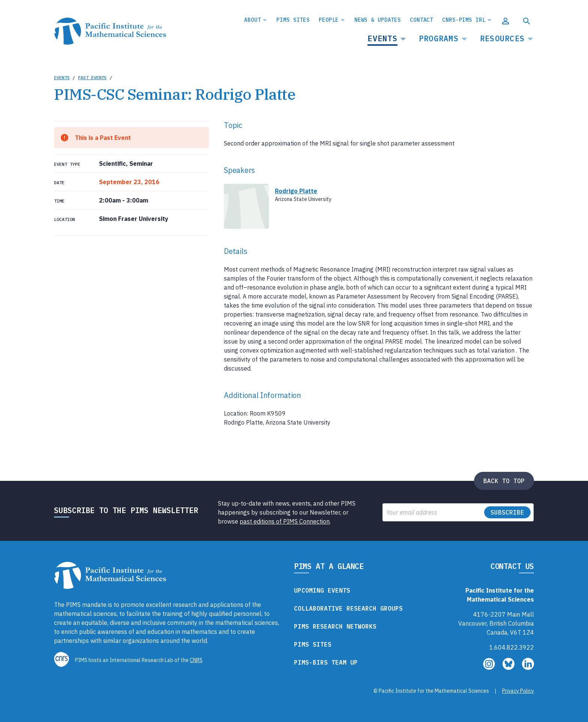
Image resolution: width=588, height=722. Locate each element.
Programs (439, 38)
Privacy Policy (518, 691)
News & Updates (378, 20)
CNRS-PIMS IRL (464, 20)
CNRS (196, 660)
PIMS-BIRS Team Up (326, 662)
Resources (502, 38)
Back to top (504, 481)
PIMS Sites (293, 20)
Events (382, 38)
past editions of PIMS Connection (285, 521)
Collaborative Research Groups (348, 608)
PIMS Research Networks (335, 626)
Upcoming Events (322, 590)
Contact (421, 20)
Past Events (92, 77)
